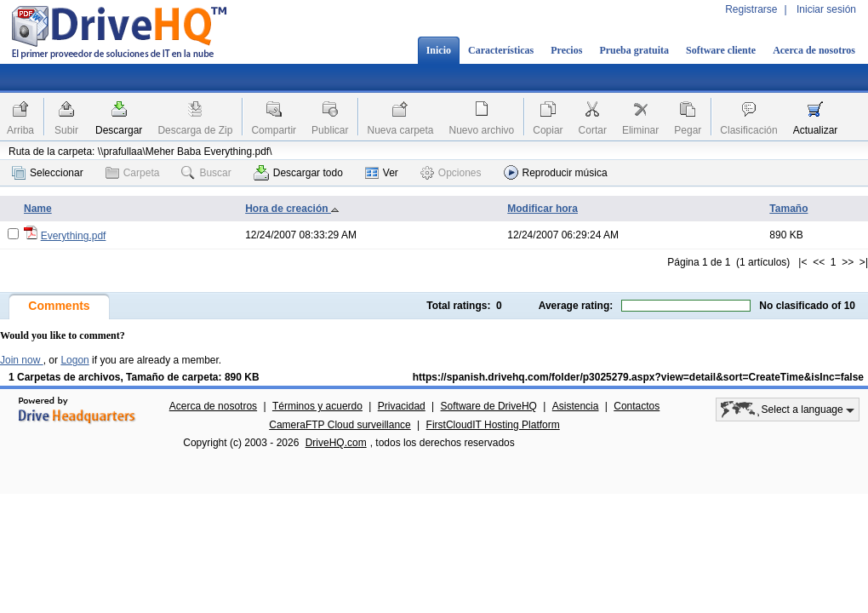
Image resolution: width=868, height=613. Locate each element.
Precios (566, 50)
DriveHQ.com (336, 443)
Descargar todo (298, 173)
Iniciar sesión (826, 9)
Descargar (119, 130)
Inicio (439, 50)
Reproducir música (556, 172)
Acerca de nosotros (814, 50)
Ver (382, 173)
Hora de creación (292, 209)
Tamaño (788, 209)
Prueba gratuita (634, 50)
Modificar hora (542, 209)
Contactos (637, 406)
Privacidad (402, 406)
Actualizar (816, 130)
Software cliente (721, 50)
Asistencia (576, 406)
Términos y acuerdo (317, 406)
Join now (22, 360)
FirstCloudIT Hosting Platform (493, 425)
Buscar (206, 173)
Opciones (451, 173)
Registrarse (751, 9)
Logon (74, 360)
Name (38, 209)
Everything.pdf (74, 236)
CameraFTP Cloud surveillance (340, 425)
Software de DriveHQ (489, 406)
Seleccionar (48, 173)
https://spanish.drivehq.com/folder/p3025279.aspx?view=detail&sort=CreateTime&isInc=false (638, 377)
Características (501, 50)
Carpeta (133, 173)
